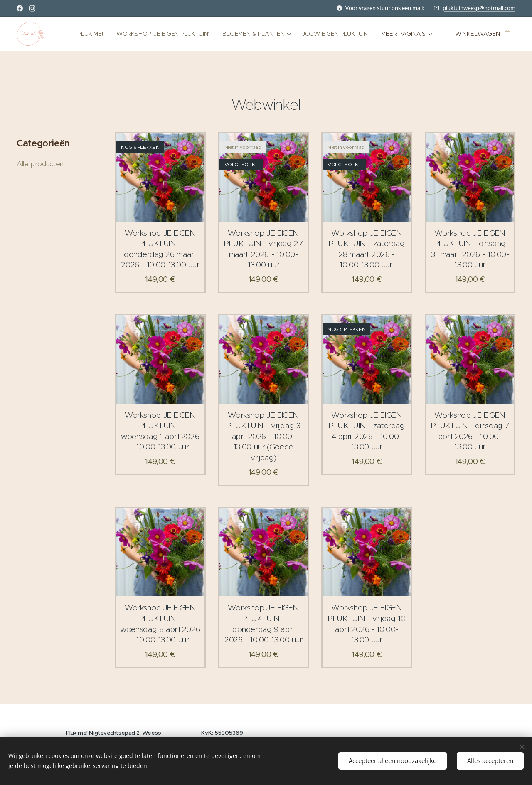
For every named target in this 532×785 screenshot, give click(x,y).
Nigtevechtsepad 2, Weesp (125, 733)
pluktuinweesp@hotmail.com (479, 8)
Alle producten (40, 164)
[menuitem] (88, 34)
